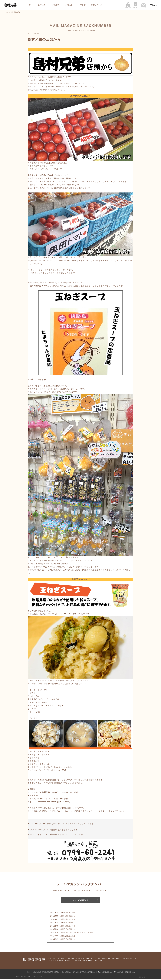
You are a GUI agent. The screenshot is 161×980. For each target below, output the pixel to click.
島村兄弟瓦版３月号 (68, 920)
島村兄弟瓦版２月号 (68, 927)
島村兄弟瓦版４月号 (68, 913)
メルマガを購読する (80, 900)
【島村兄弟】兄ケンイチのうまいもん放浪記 (77, 933)
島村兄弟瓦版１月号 (68, 936)
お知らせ (69, 5)
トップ (28, 5)
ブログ (83, 5)
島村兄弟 (42, 5)
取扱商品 (55, 5)
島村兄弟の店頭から (68, 917)
